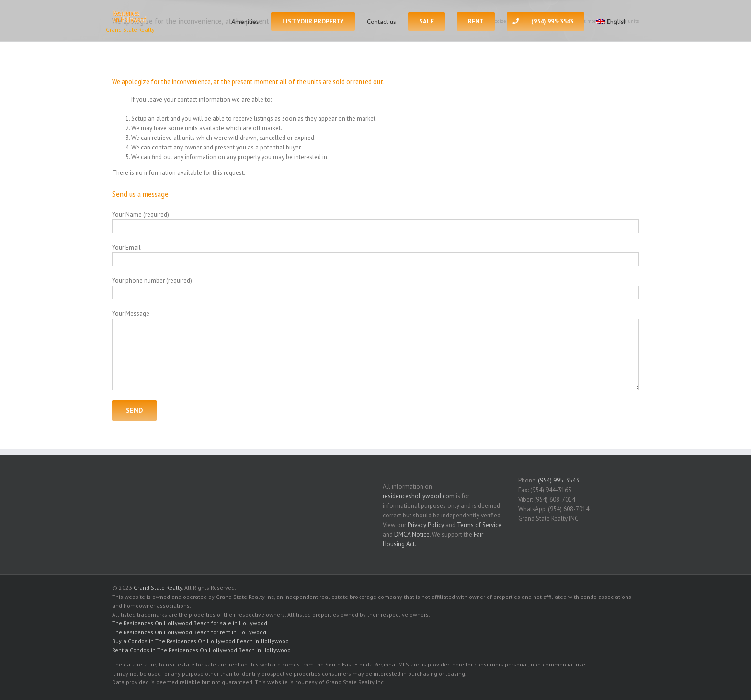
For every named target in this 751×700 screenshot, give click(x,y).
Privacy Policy (426, 525)
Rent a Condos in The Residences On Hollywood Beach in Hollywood (201, 650)
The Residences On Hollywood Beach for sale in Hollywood (190, 623)
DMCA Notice (412, 534)
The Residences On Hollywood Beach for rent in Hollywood (189, 632)
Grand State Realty (158, 588)
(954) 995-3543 (558, 480)
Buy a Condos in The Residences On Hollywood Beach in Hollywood (200, 641)
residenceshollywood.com (419, 496)
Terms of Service (479, 525)
